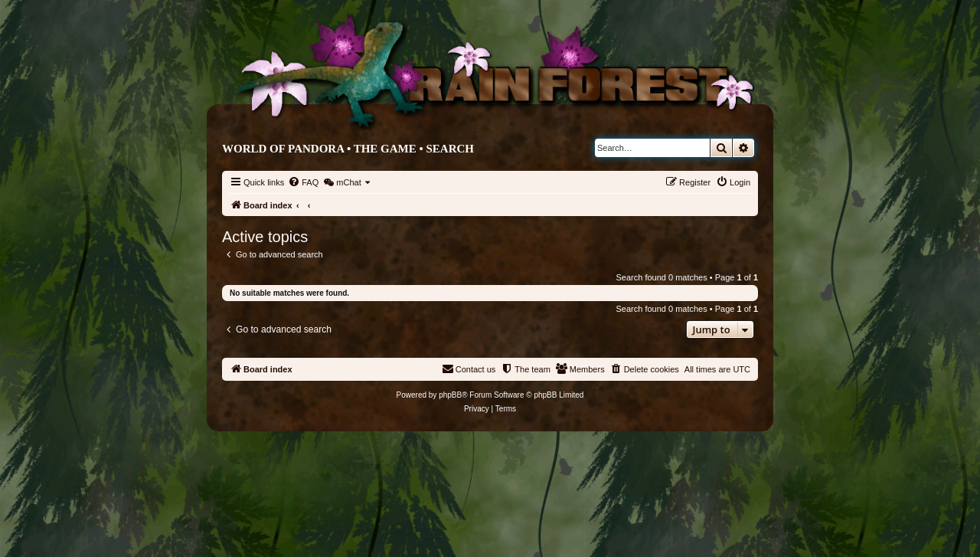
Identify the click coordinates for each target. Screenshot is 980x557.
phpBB (450, 395)
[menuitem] (303, 182)
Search (450, 149)
